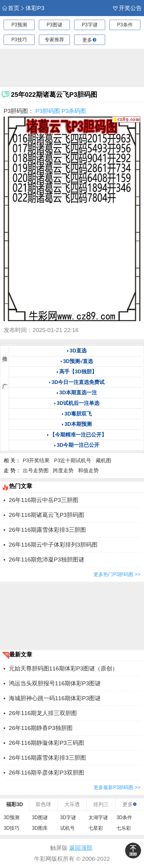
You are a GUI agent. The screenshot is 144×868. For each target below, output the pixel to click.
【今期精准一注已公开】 (78, 435)
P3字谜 (89, 25)
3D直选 (78, 351)
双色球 (43, 804)
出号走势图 (36, 471)
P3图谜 (54, 25)
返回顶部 (81, 848)
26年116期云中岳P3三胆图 (44, 500)
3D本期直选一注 (78, 393)
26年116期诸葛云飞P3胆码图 (46, 515)
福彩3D (14, 804)
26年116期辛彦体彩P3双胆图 (46, 773)
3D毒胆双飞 (78, 414)
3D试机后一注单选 (78, 403)
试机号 (67, 828)
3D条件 (124, 817)
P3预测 (19, 25)
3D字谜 (68, 817)
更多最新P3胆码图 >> (117, 787)
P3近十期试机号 (73, 461)
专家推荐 (54, 40)
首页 (11, 8)
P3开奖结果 (36, 461)
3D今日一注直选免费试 (78, 382)
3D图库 (40, 828)
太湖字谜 (98, 817)
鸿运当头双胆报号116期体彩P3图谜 (55, 683)
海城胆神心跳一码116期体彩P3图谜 (55, 698)
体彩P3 (32, 8)
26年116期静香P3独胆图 (41, 728)
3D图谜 (40, 817)
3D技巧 (12, 828)
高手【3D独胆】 (78, 372)
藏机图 (103, 461)
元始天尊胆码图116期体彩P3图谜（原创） (63, 668)
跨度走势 (63, 471)
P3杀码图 (74, 111)
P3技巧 (19, 40)
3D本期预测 (78, 424)
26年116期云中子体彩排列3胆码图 (53, 545)
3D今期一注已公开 (78, 445)
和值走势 (88, 471)
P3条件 (125, 25)
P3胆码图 (48, 111)
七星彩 (96, 828)
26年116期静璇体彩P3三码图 (46, 743)
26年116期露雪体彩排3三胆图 (47, 530)
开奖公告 (127, 8)
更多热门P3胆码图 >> (117, 574)
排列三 (101, 804)
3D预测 (12, 817)
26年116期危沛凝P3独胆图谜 (46, 559)
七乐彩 (124, 828)
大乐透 (72, 804)
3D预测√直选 (78, 361)
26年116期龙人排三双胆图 (43, 713)
